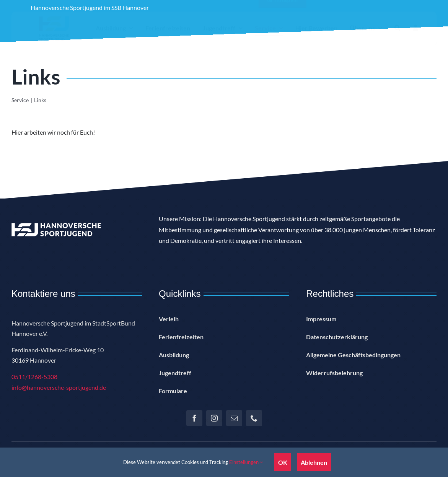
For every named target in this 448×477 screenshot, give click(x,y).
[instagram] (214, 418)
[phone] (254, 418)
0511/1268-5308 (34, 377)
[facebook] (194, 418)
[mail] (234, 418)
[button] (397, 35)
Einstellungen (246, 462)
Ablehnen (314, 462)
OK (283, 462)
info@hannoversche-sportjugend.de (59, 387)
